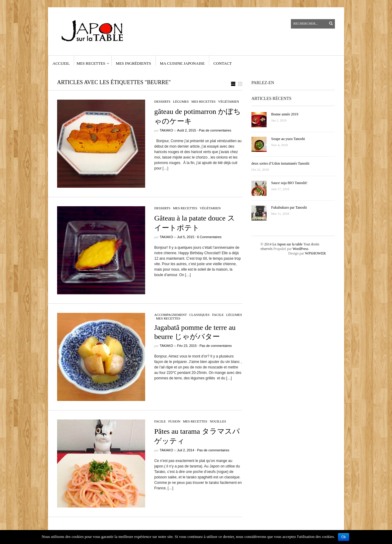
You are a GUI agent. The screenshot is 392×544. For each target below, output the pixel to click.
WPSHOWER (315, 253)
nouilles (218, 421)
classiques (200, 315)
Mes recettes (91, 63)
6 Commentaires (209, 237)
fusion (174, 421)
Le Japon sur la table (287, 244)
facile (218, 315)
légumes (181, 101)
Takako (166, 130)
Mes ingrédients (134, 63)
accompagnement (170, 315)
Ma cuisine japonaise (182, 63)
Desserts (162, 101)
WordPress (300, 249)
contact (223, 63)
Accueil (61, 63)
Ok (344, 537)
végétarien (228, 101)
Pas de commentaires (215, 130)
